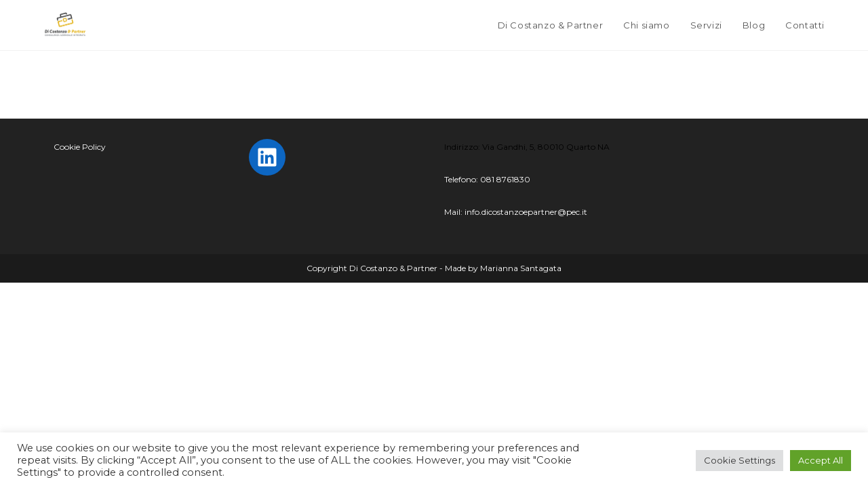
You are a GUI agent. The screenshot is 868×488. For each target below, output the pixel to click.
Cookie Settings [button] (739, 460)
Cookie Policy (80, 147)
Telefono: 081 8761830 (487, 179)
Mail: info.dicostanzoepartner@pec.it (516, 212)
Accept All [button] (821, 460)
